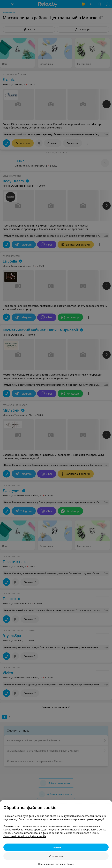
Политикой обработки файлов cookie (25, 836)
